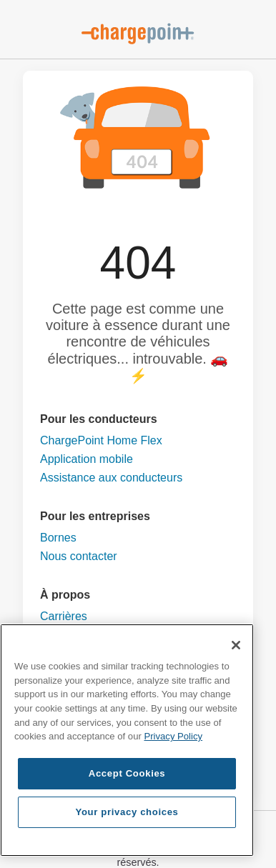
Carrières (64, 616)
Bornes (58, 538)
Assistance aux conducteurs (111, 478)
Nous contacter (79, 556)
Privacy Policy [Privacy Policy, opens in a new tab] (173, 736)
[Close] (236, 645)
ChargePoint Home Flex (101, 440)
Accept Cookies (127, 773)
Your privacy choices (127, 812)
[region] (127, 740)
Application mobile (87, 459)
